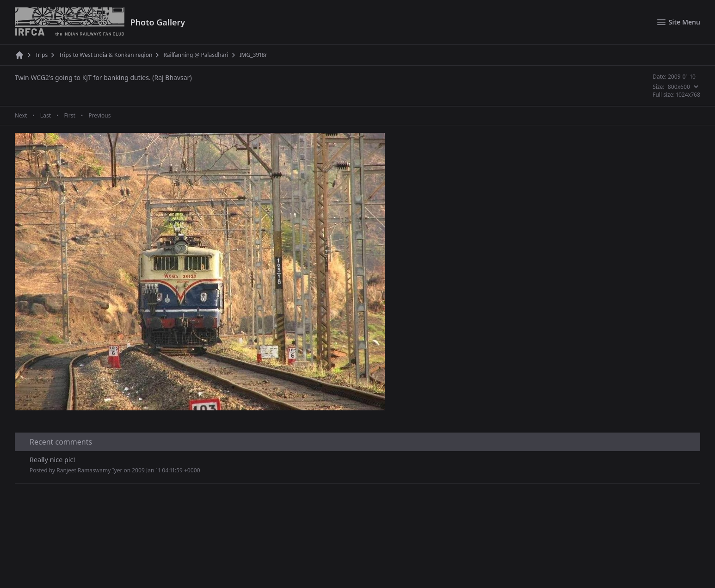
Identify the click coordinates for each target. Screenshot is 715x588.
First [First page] (69, 116)
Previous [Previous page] (99, 116)
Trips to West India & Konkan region (105, 55)
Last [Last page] (46, 116)
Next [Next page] (21, 116)
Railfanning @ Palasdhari (196, 55)
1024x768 (688, 95)
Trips (41, 55)
